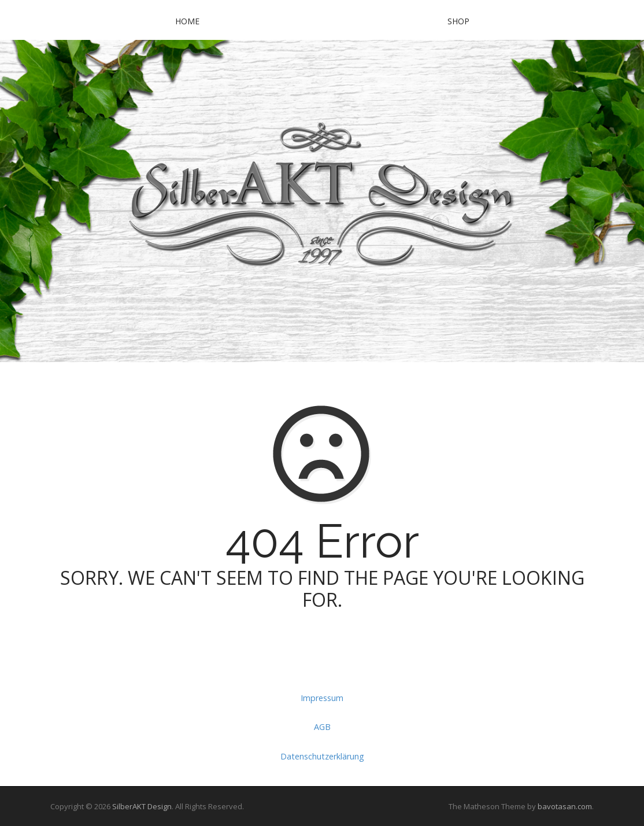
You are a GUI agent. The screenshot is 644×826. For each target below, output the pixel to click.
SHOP (458, 21)
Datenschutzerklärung (322, 756)
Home (187, 21)
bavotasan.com (565, 806)
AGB (322, 727)
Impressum (322, 698)
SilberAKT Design (142, 806)
